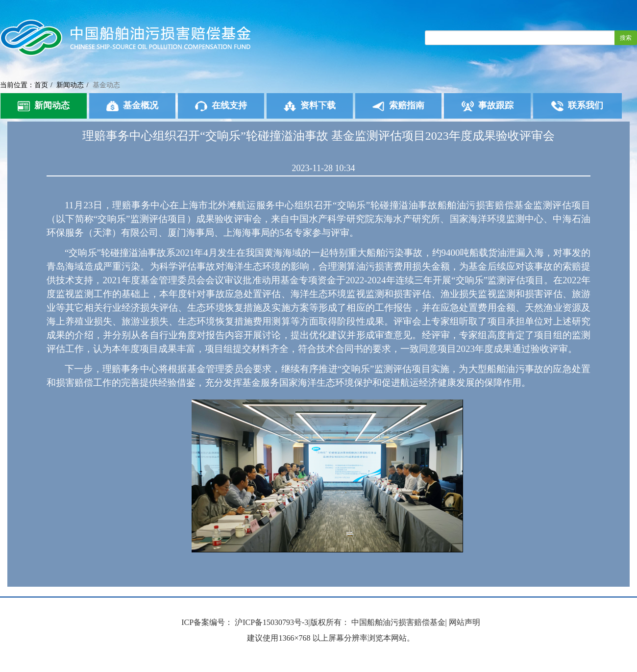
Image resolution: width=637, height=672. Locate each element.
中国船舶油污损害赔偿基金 (398, 622)
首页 (41, 85)
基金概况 (132, 106)
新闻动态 (70, 85)
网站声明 (465, 622)
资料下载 (310, 106)
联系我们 (577, 106)
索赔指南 (398, 106)
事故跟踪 (488, 106)
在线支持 (221, 106)
